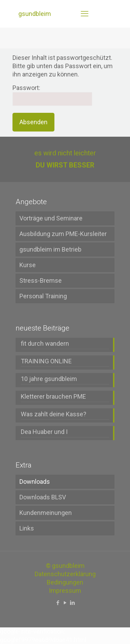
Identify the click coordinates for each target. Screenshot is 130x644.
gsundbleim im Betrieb (50, 249)
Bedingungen (65, 582)
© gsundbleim (65, 566)
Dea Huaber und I (44, 432)
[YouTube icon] (65, 603)
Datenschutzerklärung (65, 574)
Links (27, 528)
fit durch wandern (45, 343)
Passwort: (52, 95)
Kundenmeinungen (46, 513)
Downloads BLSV (43, 497)
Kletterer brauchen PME (53, 396)
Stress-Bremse (41, 280)
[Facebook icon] (58, 603)
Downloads (35, 482)
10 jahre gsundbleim (49, 379)
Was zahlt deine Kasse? (54, 414)
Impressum (65, 591)
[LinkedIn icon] (72, 603)
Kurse (28, 265)
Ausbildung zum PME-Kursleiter (63, 234)
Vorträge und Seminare (51, 218)
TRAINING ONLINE (46, 361)
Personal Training (43, 296)
